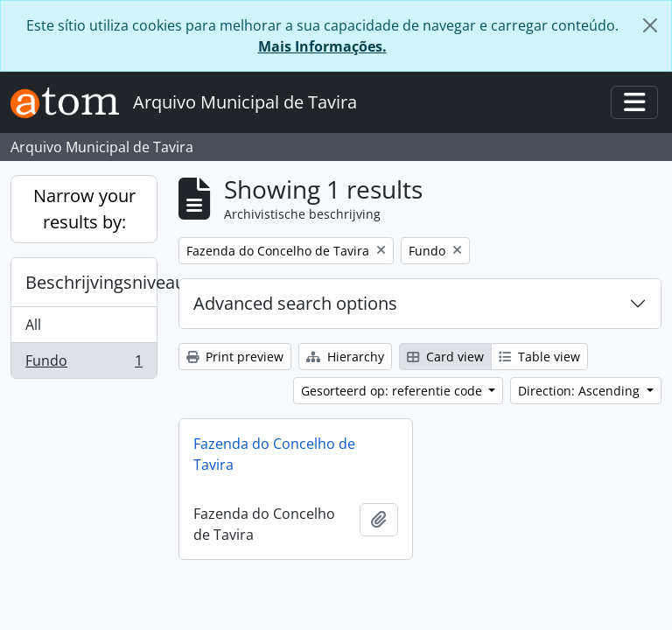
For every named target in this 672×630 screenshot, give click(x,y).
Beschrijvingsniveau (91, 282)
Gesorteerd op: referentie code (393, 391)
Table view (539, 357)
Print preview (235, 357)
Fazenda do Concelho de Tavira (274, 454)
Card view (445, 357)
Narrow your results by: (84, 209)
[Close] (650, 25)
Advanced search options (295, 303)
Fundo (84, 364)
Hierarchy (345, 357)
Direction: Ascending (581, 391)
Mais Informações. (322, 46)
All (33, 325)
